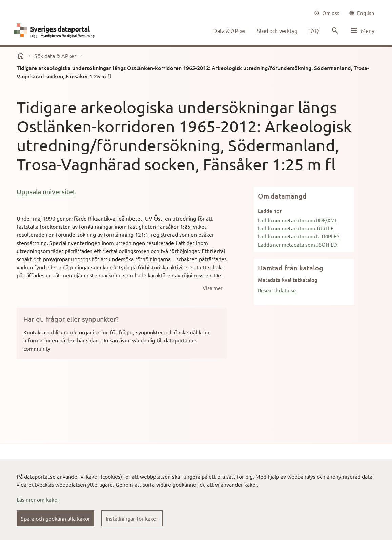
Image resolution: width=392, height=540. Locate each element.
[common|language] (362, 13)
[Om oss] (327, 13)
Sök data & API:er (55, 56)
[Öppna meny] (362, 30)
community (37, 348)
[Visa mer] (213, 288)
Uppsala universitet (46, 192)
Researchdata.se (277, 290)
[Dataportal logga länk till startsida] (56, 30)
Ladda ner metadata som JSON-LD (297, 244)
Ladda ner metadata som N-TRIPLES (299, 236)
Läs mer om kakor (38, 499)
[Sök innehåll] (334, 30)
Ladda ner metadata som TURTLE (296, 228)
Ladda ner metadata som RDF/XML (298, 220)
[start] (21, 56)
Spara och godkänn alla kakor (55, 518)
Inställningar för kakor (132, 518)
